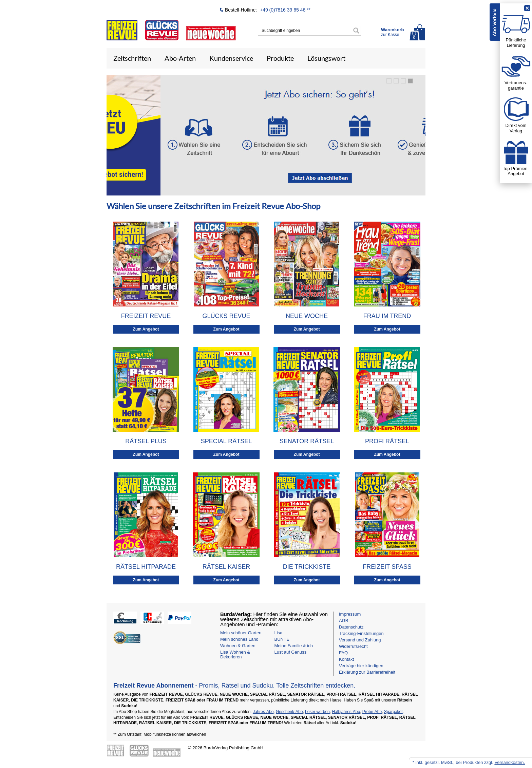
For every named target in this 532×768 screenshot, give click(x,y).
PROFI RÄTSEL (387, 441)
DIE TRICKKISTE (307, 567)
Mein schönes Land (239, 639)
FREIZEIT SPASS (387, 567)
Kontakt (346, 659)
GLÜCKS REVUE (226, 316)
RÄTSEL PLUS (146, 441)
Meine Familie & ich (294, 646)
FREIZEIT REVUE (146, 316)
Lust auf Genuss (291, 652)
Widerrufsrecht (353, 646)
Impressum (350, 614)
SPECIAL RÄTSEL (226, 441)
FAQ (343, 653)
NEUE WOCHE (307, 316)
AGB (344, 621)
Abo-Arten (180, 58)
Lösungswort (326, 58)
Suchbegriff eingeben (281, 31)
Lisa (279, 633)
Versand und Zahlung (360, 640)
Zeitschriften (132, 58)
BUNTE (282, 639)
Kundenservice (231, 58)
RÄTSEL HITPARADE (146, 567)
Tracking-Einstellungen (361, 633)
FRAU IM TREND (387, 316)
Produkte (280, 58)
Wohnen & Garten (238, 646)
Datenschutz (351, 627)
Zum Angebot (146, 329)
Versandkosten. (510, 762)
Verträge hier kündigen (361, 666)
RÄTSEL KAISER (226, 567)
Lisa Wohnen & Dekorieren (235, 654)
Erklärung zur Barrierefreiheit (367, 672)
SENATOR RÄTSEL (307, 441)
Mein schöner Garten (241, 633)
